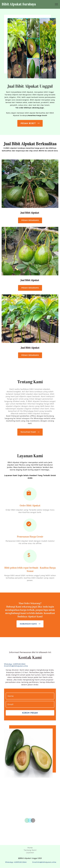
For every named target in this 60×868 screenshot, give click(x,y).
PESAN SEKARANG (30, 220)
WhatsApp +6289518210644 (16, 862)
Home (30, 848)
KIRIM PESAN (30, 713)
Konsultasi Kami (30, 432)
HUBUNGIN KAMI (30, 624)
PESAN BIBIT (30, 123)
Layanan (30, 853)
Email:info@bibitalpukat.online (16, 666)
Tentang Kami (30, 850)
